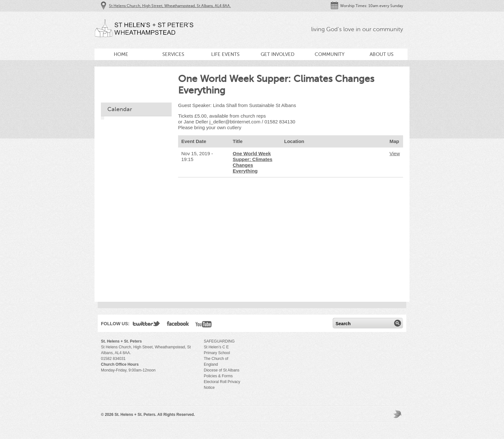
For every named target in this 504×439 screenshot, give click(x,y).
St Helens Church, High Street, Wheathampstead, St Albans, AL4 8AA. (170, 6)
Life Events (225, 54)
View (395, 153)
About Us (382, 54)
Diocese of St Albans (222, 370)
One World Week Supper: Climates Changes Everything (252, 162)
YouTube (204, 325)
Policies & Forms (218, 376)
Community (330, 54)
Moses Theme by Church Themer (398, 414)
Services (173, 54)
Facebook (178, 325)
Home (121, 54)
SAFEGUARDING (219, 341)
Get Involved (278, 54)
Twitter (147, 325)
